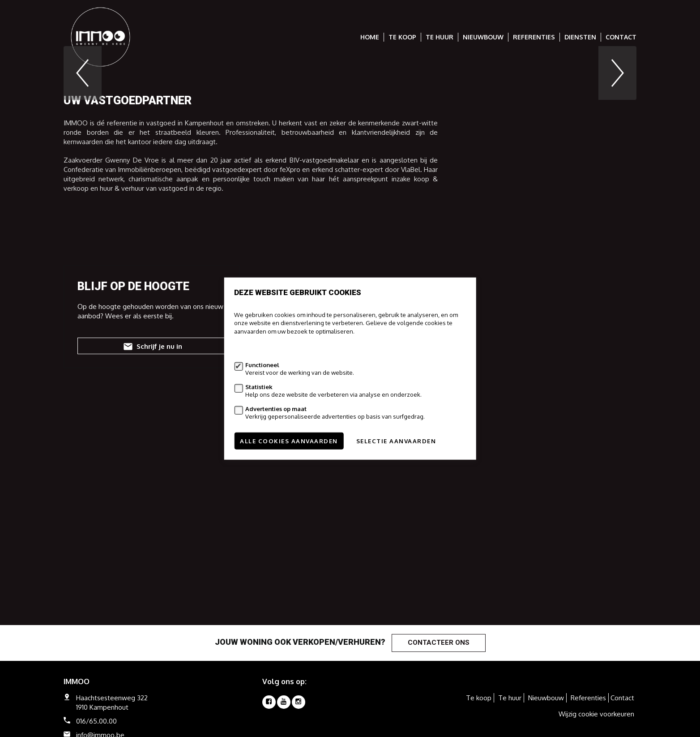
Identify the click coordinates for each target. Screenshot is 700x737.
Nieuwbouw (483, 37)
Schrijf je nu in (152, 481)
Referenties (534, 37)
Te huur (440, 37)
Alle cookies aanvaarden (289, 441)
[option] (350, 140)
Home (370, 37)
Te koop (402, 37)
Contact (621, 37)
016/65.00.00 (96, 721)
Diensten (580, 37)
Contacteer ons (439, 643)
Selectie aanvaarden (396, 441)
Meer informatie (256, 348)
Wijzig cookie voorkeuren (596, 714)
